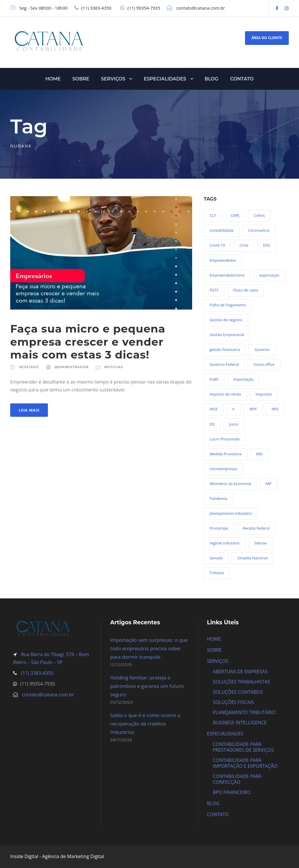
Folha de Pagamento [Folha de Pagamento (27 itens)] (228, 305)
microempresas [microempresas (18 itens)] (223, 469)
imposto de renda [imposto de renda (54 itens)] (225, 394)
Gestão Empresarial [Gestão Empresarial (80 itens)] (227, 335)
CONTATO (242, 79)
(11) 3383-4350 (36, 673)
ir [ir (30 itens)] (233, 409)
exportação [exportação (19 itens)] (269, 275)
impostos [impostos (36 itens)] (264, 394)
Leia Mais (29, 410)
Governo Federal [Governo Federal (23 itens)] (224, 364)
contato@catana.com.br (48, 695)
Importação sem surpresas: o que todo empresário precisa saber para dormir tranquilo (149, 648)
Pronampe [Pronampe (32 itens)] (219, 528)
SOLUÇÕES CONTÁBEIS (238, 692)
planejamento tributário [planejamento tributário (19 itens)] (231, 513)
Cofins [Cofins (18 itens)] (259, 215)
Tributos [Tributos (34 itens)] (217, 573)
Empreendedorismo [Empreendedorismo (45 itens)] (227, 275)
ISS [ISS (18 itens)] (212, 424)
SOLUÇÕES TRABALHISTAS (241, 682)
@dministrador (72, 367)
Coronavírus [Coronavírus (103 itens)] (259, 230)
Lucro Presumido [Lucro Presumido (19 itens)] (225, 439)
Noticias (113, 367)
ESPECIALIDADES (165, 79)
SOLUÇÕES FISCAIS (233, 702)
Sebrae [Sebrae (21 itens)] (260, 543)
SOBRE (81, 79)
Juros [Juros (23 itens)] (234, 424)
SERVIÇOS (113, 79)
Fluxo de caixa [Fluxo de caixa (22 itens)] (245, 290)
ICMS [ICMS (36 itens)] (214, 379)
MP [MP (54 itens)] (269, 484)
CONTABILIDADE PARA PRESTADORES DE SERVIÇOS (243, 747)
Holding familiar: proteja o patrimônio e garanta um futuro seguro (147, 686)
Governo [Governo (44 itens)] (262, 349)
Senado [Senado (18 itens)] (216, 558)
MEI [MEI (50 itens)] (259, 454)
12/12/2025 (121, 665)
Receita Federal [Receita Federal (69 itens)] (256, 528)
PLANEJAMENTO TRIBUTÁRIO (244, 712)
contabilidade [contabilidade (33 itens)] (222, 230)
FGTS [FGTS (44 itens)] (214, 290)
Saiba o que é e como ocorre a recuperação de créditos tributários (145, 724)
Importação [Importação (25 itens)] (243, 379)
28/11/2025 (121, 740)
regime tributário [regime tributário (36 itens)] (225, 543)
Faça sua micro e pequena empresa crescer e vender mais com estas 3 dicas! (88, 342)
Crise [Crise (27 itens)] (244, 245)
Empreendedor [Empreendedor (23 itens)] (223, 260)
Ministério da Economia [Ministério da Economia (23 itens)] (230, 484)
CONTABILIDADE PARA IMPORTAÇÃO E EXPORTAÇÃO (245, 763)
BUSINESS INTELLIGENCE (240, 723)
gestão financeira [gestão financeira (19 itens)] (225, 349)
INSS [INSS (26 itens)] (214, 409)
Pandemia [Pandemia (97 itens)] (219, 498)
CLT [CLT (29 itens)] (213, 215)
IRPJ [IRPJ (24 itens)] (275, 409)
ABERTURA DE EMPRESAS (240, 672)
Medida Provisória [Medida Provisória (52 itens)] (226, 454)
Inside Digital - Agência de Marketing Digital (57, 856)
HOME (53, 79)
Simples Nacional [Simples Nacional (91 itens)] (252, 558)
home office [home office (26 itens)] (264, 364)
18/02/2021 (29, 367)
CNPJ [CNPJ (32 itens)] (235, 215)
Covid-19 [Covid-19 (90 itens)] (217, 245)
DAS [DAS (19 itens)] (267, 245)
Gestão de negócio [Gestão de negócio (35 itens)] (226, 320)
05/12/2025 (121, 702)
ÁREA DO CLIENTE (267, 38)
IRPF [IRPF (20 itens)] (253, 409)
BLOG (212, 79)
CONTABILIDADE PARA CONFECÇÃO (237, 779)
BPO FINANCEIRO (232, 792)
